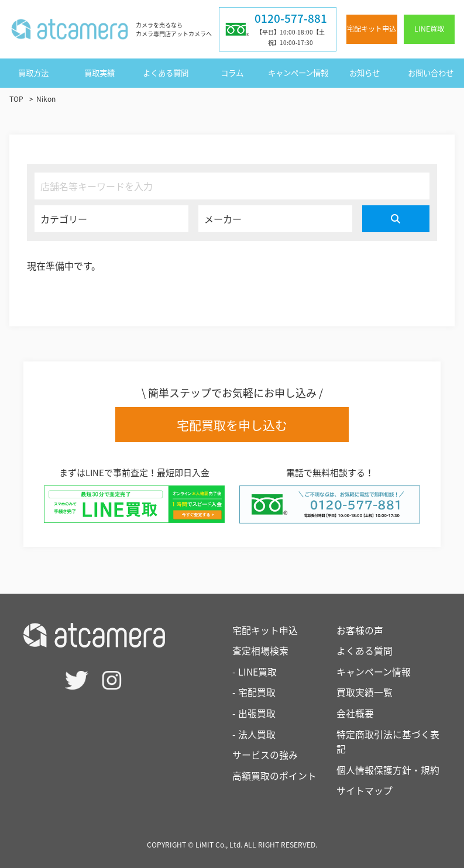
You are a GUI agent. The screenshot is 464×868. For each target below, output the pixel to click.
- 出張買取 (254, 713)
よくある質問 (166, 73)
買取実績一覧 (365, 693)
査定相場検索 (260, 650)
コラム (232, 73)
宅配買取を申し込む (232, 425)
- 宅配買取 (254, 693)
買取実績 (99, 73)
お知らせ (365, 73)
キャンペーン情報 (298, 73)
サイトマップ (365, 791)
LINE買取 (429, 29)
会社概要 (355, 713)
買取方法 (33, 73)
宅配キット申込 (372, 29)
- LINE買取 (255, 671)
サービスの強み (265, 755)
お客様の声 (360, 630)
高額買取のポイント (274, 776)
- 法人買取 (254, 734)
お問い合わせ (431, 73)
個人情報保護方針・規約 (388, 770)
